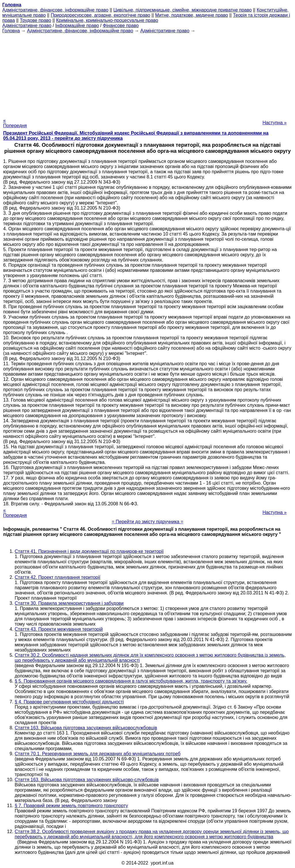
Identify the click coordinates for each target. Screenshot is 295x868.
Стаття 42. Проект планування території (57, 577)
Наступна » (275, 123)
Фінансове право (121, 26)
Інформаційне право (77, 26)
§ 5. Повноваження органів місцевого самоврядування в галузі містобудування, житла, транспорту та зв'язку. (131, 681)
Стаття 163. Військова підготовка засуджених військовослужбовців (86, 728)
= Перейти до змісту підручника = (148, 522)
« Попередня (15, 123)
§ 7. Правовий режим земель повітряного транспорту (71, 806)
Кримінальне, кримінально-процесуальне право (107, 20)
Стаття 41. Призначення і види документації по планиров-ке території (89, 551)
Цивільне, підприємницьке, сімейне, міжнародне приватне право (183, 10)
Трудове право (36, 20)
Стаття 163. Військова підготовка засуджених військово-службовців (87, 780)
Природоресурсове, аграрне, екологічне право (100, 15)
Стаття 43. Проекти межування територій (59, 629)
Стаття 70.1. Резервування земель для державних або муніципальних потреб (98, 754)
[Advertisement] (147, 74)
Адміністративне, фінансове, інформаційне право (55, 10)
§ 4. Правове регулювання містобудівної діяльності (69, 702)
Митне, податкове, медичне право (192, 15)
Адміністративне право (27, 26)
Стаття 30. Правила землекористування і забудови (69, 603)
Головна (11, 31)
